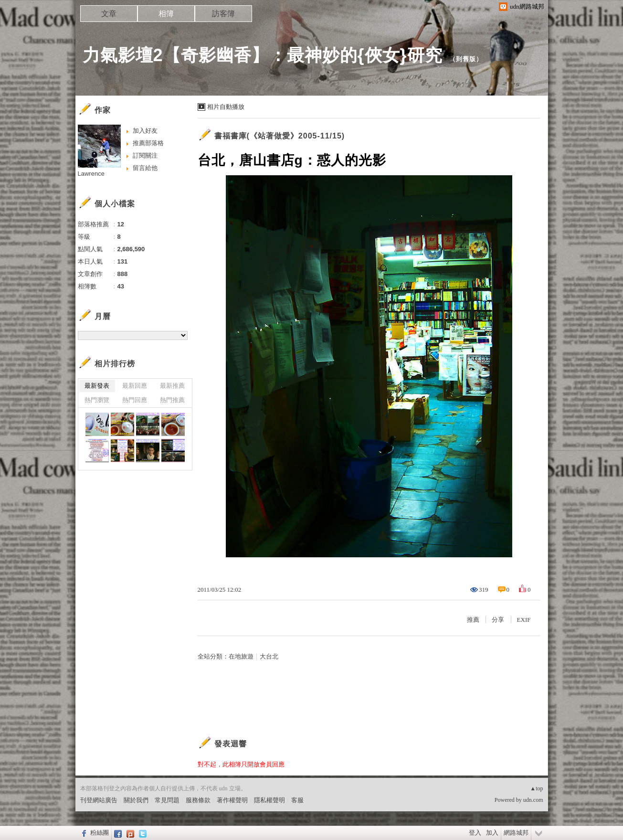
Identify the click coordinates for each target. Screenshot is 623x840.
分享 (498, 620)
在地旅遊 (241, 656)
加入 (492, 833)
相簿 (166, 14)
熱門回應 (135, 400)
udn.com (533, 800)
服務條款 (198, 800)
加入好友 (145, 131)
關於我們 (136, 800)
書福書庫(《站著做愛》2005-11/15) (280, 136)
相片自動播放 (226, 107)
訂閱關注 (145, 155)
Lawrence (91, 174)
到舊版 (466, 59)
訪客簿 (223, 14)
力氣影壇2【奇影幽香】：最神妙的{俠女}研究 (263, 55)
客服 (297, 800)
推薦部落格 (148, 143)
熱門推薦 (172, 400)
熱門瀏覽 (97, 400)
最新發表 (97, 386)
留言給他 (145, 168)
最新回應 (135, 386)
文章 (109, 14)
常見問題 (167, 800)
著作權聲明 (232, 800)
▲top (536, 788)
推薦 (473, 620)
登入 (475, 833)
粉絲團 (100, 833)
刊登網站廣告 (99, 800)
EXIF (524, 620)
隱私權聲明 (269, 800)
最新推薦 (172, 386)
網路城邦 (516, 833)
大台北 (269, 656)
